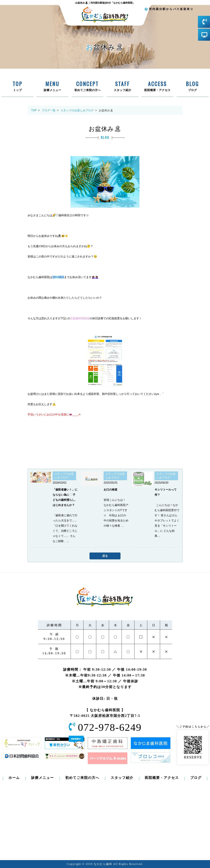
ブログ (193, 87)
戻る (105, 556)
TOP (34, 110)
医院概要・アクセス (157, 87)
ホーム (14, 778)
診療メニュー (52, 87)
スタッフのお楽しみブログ (77, 110)
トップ (17, 87)
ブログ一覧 (49, 110)
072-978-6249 (110, 727)
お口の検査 (111, 490)
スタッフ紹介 (122, 87)
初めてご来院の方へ (88, 87)
